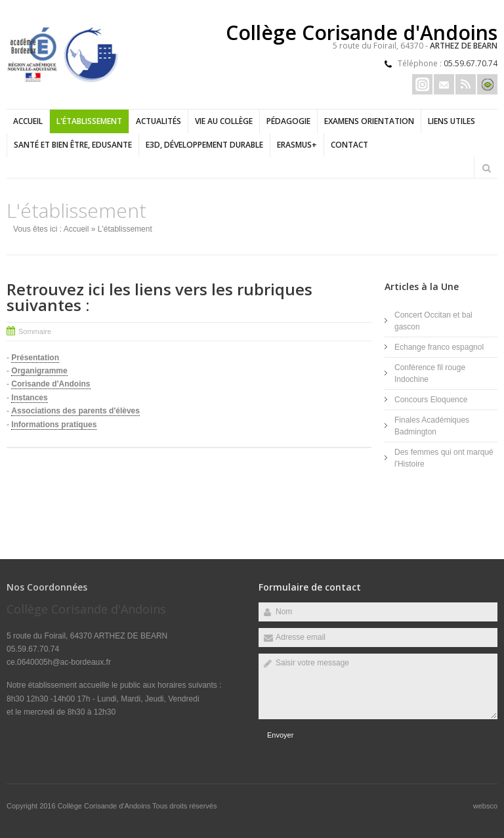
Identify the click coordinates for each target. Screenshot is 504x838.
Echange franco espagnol (439, 347)
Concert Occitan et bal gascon (433, 321)
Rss (466, 84)
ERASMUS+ (297, 145)
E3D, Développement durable (204, 145)
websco (485, 806)
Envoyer (280, 735)
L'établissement (89, 121)
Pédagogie (288, 121)
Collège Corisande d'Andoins (105, 806)
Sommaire (35, 331)
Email (444, 84)
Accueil (28, 121)
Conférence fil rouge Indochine (430, 373)
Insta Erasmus (422, 84)
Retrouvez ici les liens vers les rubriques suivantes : (159, 297)
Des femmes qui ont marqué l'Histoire (444, 458)
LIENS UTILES (451, 121)
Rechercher (486, 168)
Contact (349, 145)
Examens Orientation (369, 121)
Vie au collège (224, 121)
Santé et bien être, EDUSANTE (73, 145)
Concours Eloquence (431, 400)
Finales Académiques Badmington (432, 426)
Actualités (158, 121)
